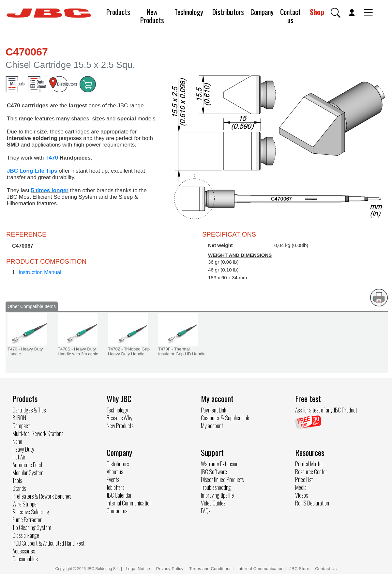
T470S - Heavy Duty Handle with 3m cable (78, 351)
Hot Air (19, 457)
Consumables (25, 559)
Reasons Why (120, 418)
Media (301, 487)
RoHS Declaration (312, 503)
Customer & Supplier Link (225, 418)
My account (212, 426)
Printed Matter (309, 464)
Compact (21, 426)
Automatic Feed (27, 465)
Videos (302, 495)
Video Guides (213, 503)
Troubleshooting (216, 487)
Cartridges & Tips (29, 410)
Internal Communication (129, 503)
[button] (336, 13)
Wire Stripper (25, 504)
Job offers (115, 487)
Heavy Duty (23, 449)
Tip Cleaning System (32, 527)
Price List (304, 479)
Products (118, 12)
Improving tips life (217, 495)
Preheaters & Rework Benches (42, 496)
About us (115, 472)
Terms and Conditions (210, 569)
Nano (17, 441)
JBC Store (299, 569)
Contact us (290, 16)
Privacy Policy (170, 569)
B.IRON (19, 418)
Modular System (28, 473)
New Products (152, 16)
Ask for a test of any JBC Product (326, 410)
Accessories (24, 551)
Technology (189, 12)
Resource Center (311, 472)
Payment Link (214, 410)
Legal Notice (139, 569)
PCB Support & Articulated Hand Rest (48, 543)
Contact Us (326, 569)
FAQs (206, 511)
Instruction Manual (40, 272)
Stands (19, 488)
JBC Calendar (119, 495)
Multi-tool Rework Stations (38, 433)
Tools (17, 480)
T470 (52, 158)
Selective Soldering (31, 512)
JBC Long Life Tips (32, 171)
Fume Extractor (27, 520)
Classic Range (26, 535)
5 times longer (50, 190)
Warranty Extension (220, 464)
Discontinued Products (222, 479)
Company (262, 12)
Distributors (228, 12)
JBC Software (214, 472)
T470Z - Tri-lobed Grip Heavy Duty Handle (129, 351)
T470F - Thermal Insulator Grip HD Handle (182, 351)
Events (113, 479)
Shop (317, 12)
